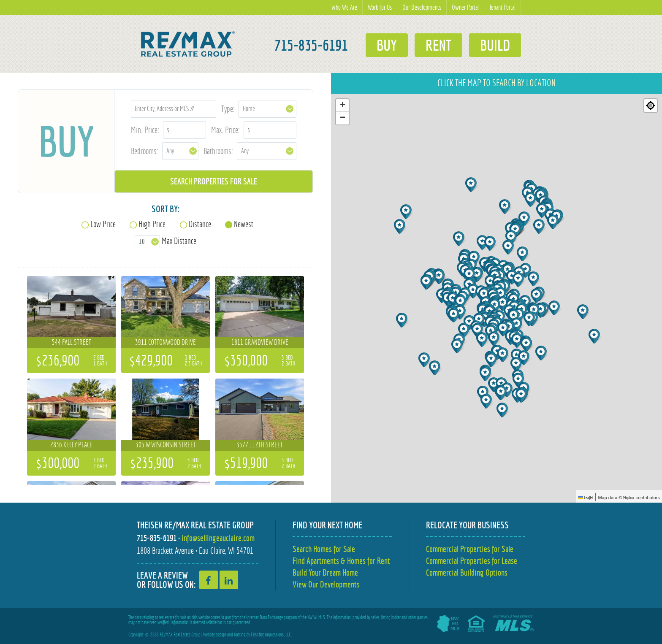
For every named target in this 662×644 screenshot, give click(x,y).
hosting (240, 635)
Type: (228, 109)
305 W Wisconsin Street (166, 445)
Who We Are (344, 7)
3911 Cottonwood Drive (165, 342)
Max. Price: (225, 130)
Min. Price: (145, 130)
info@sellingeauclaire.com (218, 538)
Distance (200, 224)
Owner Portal (465, 7)
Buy (387, 45)
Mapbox (629, 498)
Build (495, 45)
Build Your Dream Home (325, 572)
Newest (244, 224)
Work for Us (380, 7)
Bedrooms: (145, 151)
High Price (152, 224)
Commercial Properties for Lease (472, 561)
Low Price (103, 224)
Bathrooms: (218, 151)
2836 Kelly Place (71, 445)
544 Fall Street (72, 342)
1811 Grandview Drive (260, 342)
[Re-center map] (651, 106)
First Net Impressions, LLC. (271, 635)
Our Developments (422, 7)
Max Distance (179, 241)
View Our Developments (326, 584)
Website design (215, 635)
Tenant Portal (502, 7)
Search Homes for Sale (324, 549)
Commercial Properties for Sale (470, 549)
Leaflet (586, 498)
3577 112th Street (260, 445)
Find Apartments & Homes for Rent (341, 561)
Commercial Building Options (467, 572)
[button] (541, 310)
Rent (438, 45)
